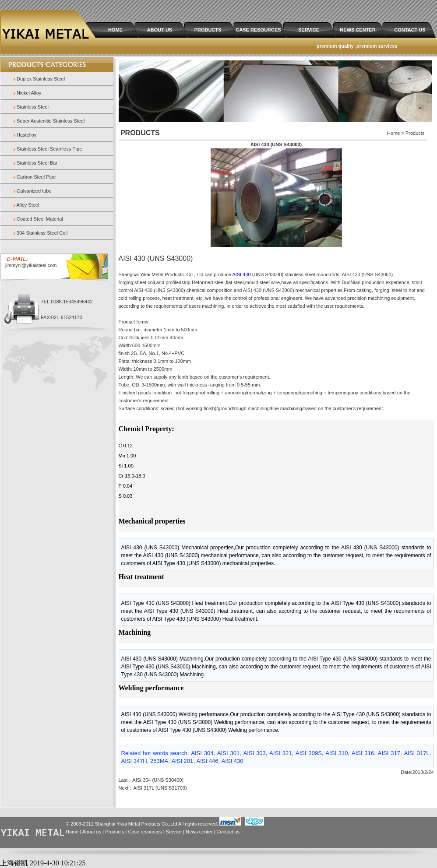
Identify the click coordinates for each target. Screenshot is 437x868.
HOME (115, 30)
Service (174, 832)
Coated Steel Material (40, 219)
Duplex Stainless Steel (41, 79)
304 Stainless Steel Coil (42, 233)
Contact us (228, 832)
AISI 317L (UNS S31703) (160, 788)
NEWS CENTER (358, 30)
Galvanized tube (34, 191)
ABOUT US (160, 30)
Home (72, 832)
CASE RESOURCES (258, 30)
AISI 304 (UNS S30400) (158, 780)
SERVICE (309, 30)
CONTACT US (410, 30)
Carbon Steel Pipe (36, 177)
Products (115, 832)
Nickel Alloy (29, 93)
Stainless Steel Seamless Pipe (49, 149)
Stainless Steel (33, 107)
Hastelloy (26, 135)
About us (92, 832)
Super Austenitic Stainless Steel (51, 121)
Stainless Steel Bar (37, 163)
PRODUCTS (208, 30)
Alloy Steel (28, 205)
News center (199, 832)
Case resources (145, 832)
